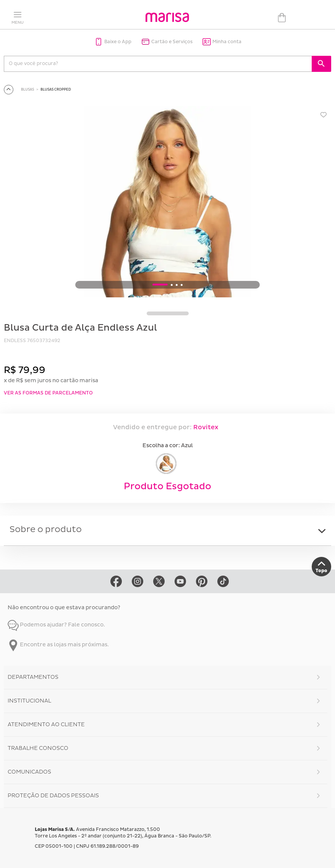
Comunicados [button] (29, 772)
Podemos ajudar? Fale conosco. (56, 625)
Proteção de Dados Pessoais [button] (53, 796)
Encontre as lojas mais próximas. (58, 645)
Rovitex (205, 427)
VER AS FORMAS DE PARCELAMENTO (48, 393)
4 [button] (182, 285)
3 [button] (177, 285)
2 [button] (172, 285)
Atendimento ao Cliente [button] (46, 724)
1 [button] (160, 285)
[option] (167, 203)
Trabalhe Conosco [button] (38, 748)
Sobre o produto (46, 530)
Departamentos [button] (33, 677)
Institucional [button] (29, 701)
